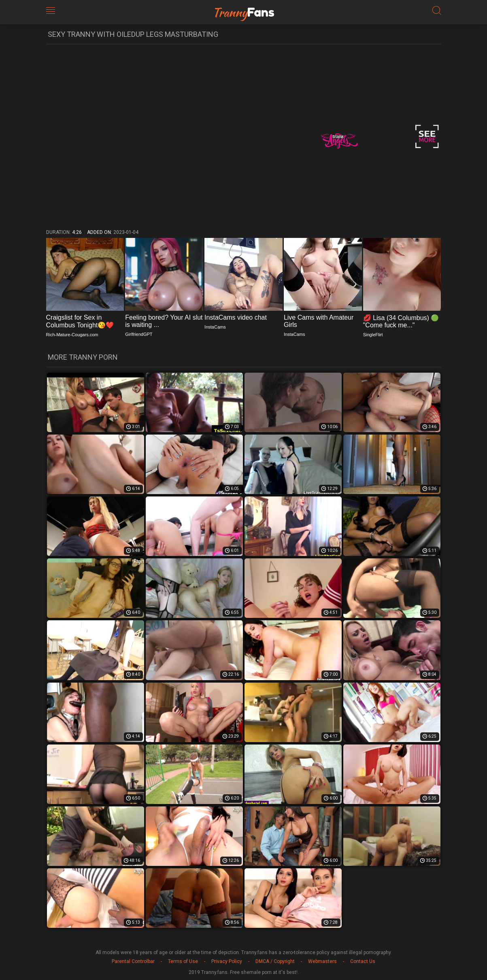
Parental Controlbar (133, 961)
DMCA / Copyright (275, 961)
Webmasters (322, 961)
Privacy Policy (227, 961)
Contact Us (363, 961)
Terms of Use (183, 961)
